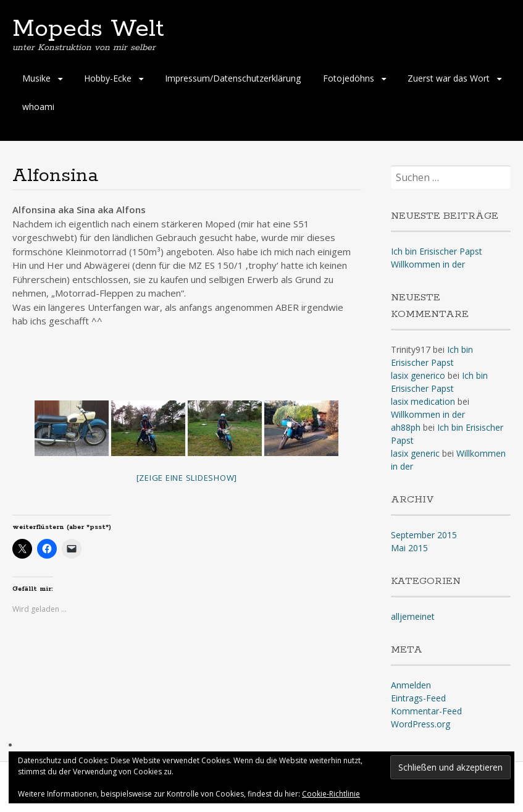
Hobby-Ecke (108, 78)
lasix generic (415, 453)
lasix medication (423, 401)
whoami (38, 107)
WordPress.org (420, 724)
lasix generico (418, 375)
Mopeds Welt (88, 29)
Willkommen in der (428, 264)
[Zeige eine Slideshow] (187, 478)
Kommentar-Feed (426, 711)
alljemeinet (413, 616)
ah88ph (406, 427)
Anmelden (411, 685)
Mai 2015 (409, 548)
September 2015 (424, 535)
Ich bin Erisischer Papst (437, 251)
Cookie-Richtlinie (331, 794)
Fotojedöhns (349, 78)
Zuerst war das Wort (449, 78)
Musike (36, 78)
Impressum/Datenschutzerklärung (233, 78)
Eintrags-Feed (418, 698)
